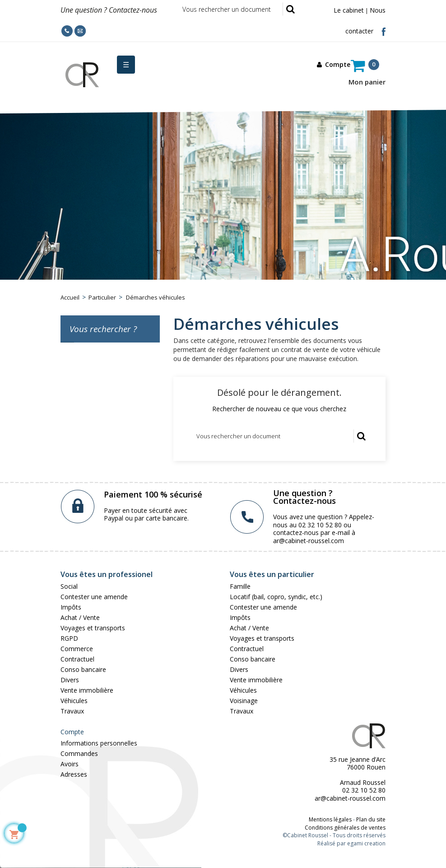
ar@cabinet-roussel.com (309, 541)
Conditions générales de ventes (345, 828)
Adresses (74, 774)
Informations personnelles (99, 743)
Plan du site (371, 819)
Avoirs (70, 764)
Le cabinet (349, 10)
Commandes (79, 753)
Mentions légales (330, 819)
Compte (72, 732)
